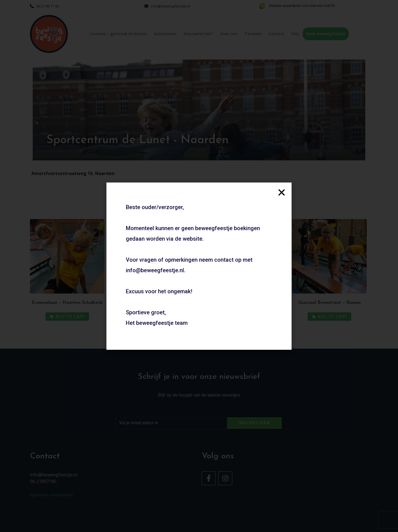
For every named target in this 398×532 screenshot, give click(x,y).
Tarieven (253, 34)
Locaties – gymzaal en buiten (118, 34)
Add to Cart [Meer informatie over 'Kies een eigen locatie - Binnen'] (158, 317)
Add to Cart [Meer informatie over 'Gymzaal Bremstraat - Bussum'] (332, 317)
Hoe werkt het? (198, 34)
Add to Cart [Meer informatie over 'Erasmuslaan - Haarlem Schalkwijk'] (70, 317)
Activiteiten (165, 34)
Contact (276, 34)
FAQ (295, 34)
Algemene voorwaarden (51, 495)
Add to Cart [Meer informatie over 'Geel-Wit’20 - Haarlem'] (245, 317)
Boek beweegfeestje (326, 34)
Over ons (229, 34)
